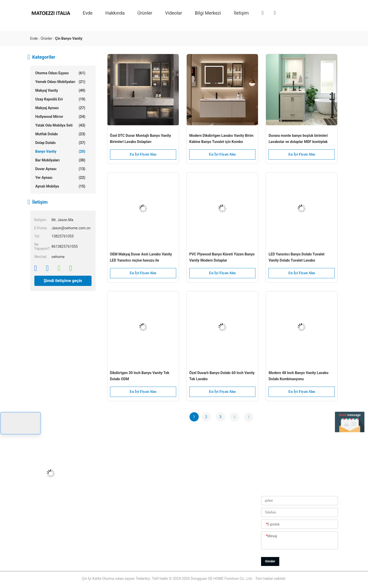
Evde (88, 13)
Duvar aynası (60, 169)
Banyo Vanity (60, 151)
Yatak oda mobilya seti (60, 125)
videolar (174, 13)
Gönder (270, 561)
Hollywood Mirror (60, 117)
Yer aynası (60, 178)
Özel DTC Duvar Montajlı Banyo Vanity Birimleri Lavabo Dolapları (141, 139)
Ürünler (145, 13)
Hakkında (115, 13)
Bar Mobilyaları (60, 160)
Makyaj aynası (60, 108)
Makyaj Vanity (60, 90)
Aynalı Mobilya (60, 186)
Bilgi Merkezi (208, 13)
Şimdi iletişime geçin (63, 281)
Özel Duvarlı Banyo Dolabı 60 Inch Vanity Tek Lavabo (222, 376)
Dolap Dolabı (60, 143)
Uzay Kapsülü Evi (60, 99)
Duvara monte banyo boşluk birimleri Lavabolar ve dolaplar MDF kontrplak (298, 139)
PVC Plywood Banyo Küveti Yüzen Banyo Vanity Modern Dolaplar (222, 257)
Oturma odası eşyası (60, 73)
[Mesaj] (300, 541)
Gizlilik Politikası (158, 561)
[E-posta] (300, 524)
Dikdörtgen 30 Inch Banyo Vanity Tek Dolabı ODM (140, 376)
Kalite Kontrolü (157, 526)
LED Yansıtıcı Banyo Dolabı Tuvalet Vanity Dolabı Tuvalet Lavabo (296, 257)
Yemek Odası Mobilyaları (60, 82)
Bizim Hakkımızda (160, 492)
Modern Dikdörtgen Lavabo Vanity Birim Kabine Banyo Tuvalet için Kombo (221, 139)
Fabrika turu (155, 515)
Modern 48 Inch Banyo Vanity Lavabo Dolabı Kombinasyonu (298, 376)
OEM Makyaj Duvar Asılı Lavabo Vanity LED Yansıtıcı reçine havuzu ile (141, 257)
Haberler (152, 538)
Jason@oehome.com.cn (50, 503)
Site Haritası (155, 549)
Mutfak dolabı (60, 134)
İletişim (241, 13)
